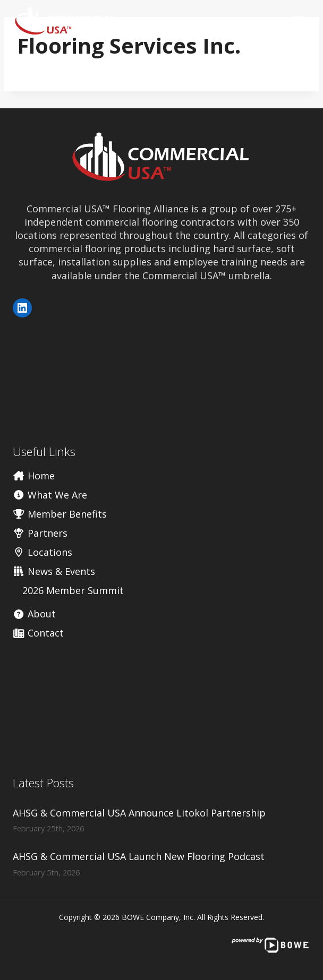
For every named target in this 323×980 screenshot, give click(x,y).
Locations (42, 552)
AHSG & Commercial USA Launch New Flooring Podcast (139, 856)
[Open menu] (298, 21)
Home (34, 476)
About (34, 614)
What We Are (50, 495)
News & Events (54, 571)
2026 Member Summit (73, 590)
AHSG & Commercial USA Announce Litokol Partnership (139, 813)
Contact (38, 633)
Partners (40, 533)
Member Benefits (60, 514)
